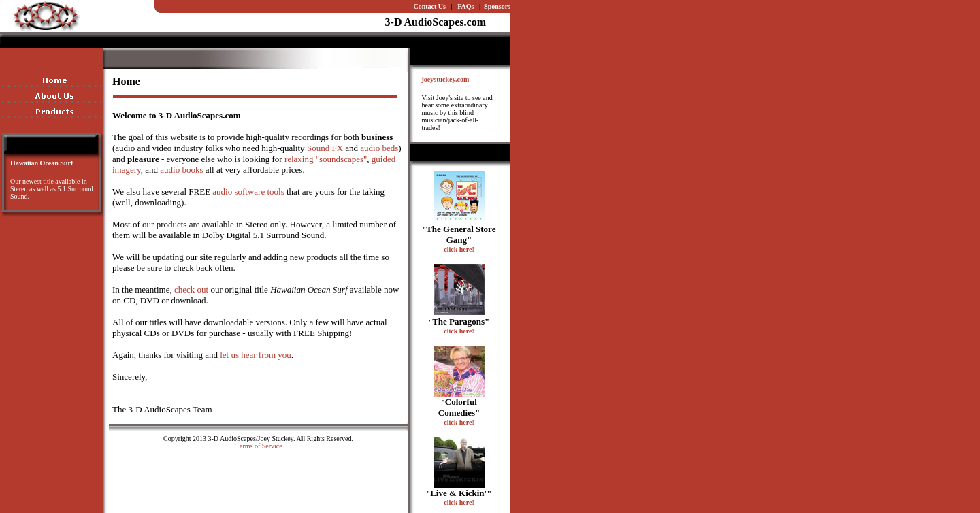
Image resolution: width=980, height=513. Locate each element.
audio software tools (248, 192)
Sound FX (325, 148)
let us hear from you (256, 355)
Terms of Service (259, 446)
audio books (181, 170)
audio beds (379, 148)
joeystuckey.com (446, 79)
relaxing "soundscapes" (326, 159)
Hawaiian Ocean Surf (42, 163)
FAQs (465, 6)
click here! (459, 249)
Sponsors (497, 6)
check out (191, 289)
